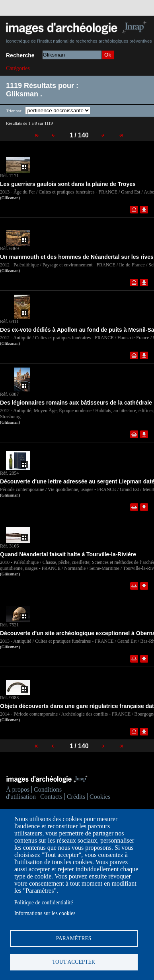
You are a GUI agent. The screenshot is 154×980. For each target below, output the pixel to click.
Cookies (100, 797)
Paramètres (74, 938)
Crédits (76, 797)
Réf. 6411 (9, 321)
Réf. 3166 (9, 546)
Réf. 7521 (9, 625)
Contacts (51, 797)
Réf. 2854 (9, 473)
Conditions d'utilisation (34, 793)
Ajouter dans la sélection (134, 210)
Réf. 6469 (9, 248)
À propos (18, 789)
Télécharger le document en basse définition (144, 210)
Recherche (20, 55)
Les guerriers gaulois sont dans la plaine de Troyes (68, 184)
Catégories (18, 68)
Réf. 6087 (9, 394)
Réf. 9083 (9, 698)
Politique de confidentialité (44, 903)
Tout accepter (74, 962)
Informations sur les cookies (45, 913)
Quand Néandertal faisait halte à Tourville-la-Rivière (68, 554)
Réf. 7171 (9, 176)
